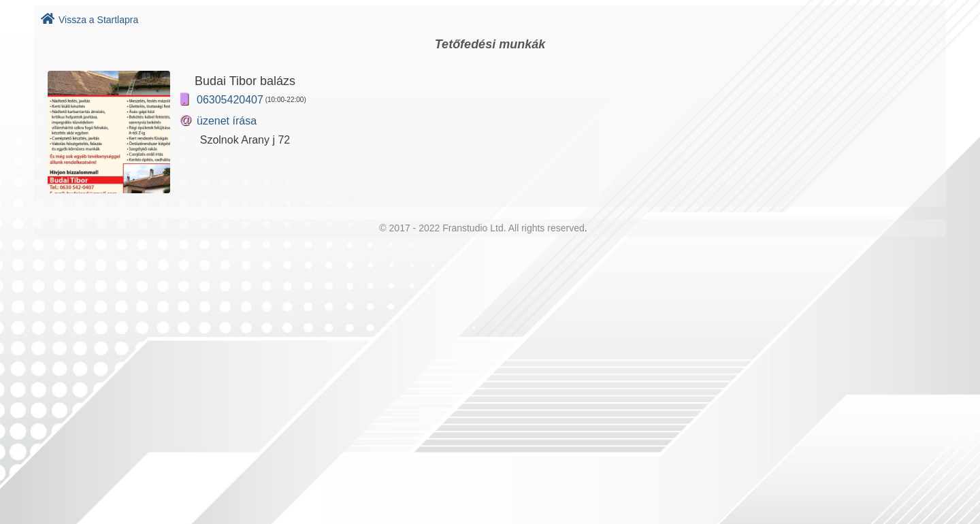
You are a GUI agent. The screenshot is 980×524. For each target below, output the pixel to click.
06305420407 (230, 100)
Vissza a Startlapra (89, 20)
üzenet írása (227, 121)
